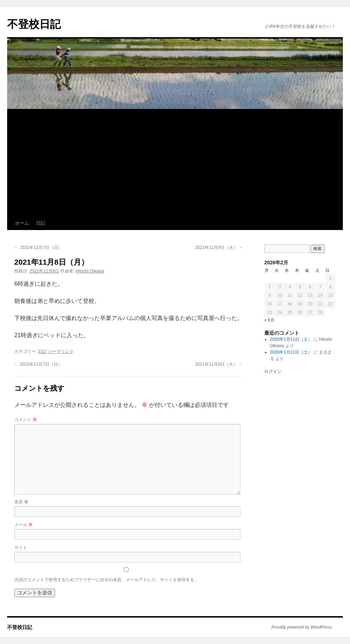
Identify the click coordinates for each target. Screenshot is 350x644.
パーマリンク (61, 351)
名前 (21, 502)
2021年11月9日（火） (219, 248)
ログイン (273, 371)
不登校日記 (34, 24)
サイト (21, 548)
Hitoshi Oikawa (90, 271)
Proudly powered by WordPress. (302, 627)
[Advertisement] (175, 163)
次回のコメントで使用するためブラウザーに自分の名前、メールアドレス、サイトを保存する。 (106, 580)
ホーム (22, 223)
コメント (26, 420)
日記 (41, 223)
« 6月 (269, 320)
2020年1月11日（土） (291, 339)
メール (23, 525)
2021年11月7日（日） (38, 248)
